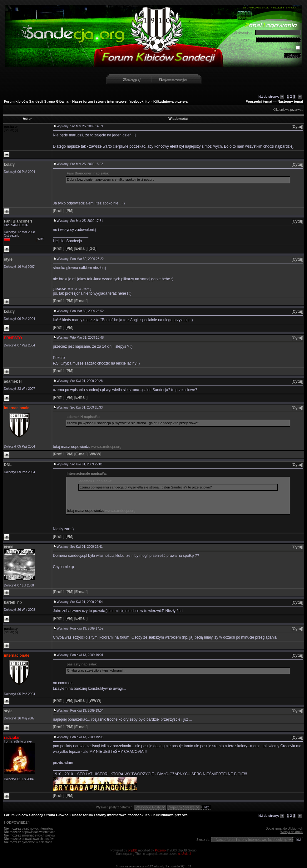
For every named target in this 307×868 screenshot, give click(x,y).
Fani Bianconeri (18, 221)
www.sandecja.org (106, 447)
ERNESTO (13, 338)
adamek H (13, 381)
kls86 (9, 547)
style (8, 259)
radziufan (12, 738)
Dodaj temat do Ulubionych (284, 829)
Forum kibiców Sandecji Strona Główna (36, 101)
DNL (8, 465)
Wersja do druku (292, 832)
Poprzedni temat (259, 101)
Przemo (160, 850)
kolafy (10, 164)
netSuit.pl (185, 854)
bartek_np (13, 602)
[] (297, 127)
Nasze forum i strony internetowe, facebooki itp (111, 101)
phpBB (132, 850)
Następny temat (290, 101)
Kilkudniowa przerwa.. (171, 101)
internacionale (17, 408)
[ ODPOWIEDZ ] (17, 822)
